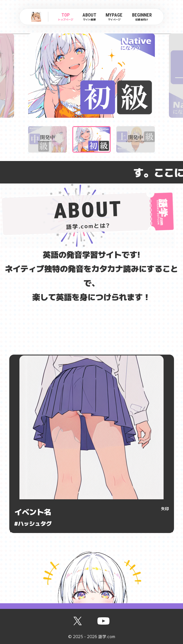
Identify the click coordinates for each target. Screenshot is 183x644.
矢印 (165, 509)
